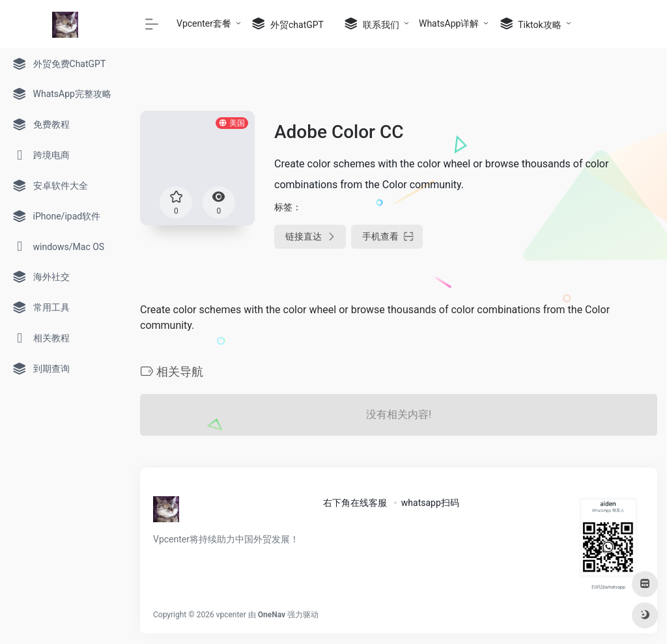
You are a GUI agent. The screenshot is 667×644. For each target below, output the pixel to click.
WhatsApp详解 (449, 23)
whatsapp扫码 (430, 503)
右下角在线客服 (355, 503)
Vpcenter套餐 (204, 23)
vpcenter (231, 615)
